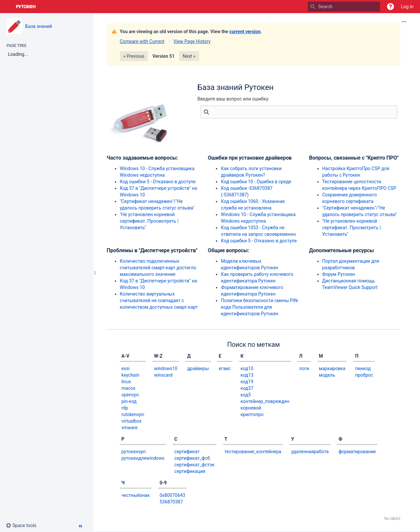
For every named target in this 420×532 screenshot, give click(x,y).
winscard (163, 375)
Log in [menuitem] (407, 7)
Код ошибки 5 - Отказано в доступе (158, 182)
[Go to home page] (26, 7)
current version (245, 32)
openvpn (130, 395)
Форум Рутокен (339, 274)
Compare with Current (142, 41)
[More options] (404, 22)
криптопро (252, 414)
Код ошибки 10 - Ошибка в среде (256, 182)
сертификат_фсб (192, 458)
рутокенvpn (134, 452)
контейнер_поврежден (265, 401)
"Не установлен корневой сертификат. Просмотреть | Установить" (149, 221)
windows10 (166, 368)
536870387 (171, 502)
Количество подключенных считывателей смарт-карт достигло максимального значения (158, 268)
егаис (225, 368)
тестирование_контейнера (253, 452)
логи (304, 368)
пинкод (363, 368)
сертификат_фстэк (194, 465)
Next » (189, 56)
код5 (246, 395)
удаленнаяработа (310, 452)
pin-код (129, 401)
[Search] (313, 7)
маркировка (332, 368)
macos (128, 388)
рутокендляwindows (143, 458)
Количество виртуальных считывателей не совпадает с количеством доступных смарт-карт (159, 300)
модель (327, 375)
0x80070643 (173, 495)
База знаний (39, 26)
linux (126, 382)
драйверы (198, 368)
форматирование (357, 452)
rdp (125, 408)
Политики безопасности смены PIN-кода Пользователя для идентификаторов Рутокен (260, 307)
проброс (364, 375)
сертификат (187, 452)
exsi (126, 368)
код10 (247, 368)
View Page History (192, 41)
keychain (130, 375)
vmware (129, 428)
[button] (390, 7)
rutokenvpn (133, 414)
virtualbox (131, 421)
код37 (247, 388)
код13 (247, 375)
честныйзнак (136, 495)
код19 (247, 382)
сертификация (190, 471)
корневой (251, 408)
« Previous (134, 56)
